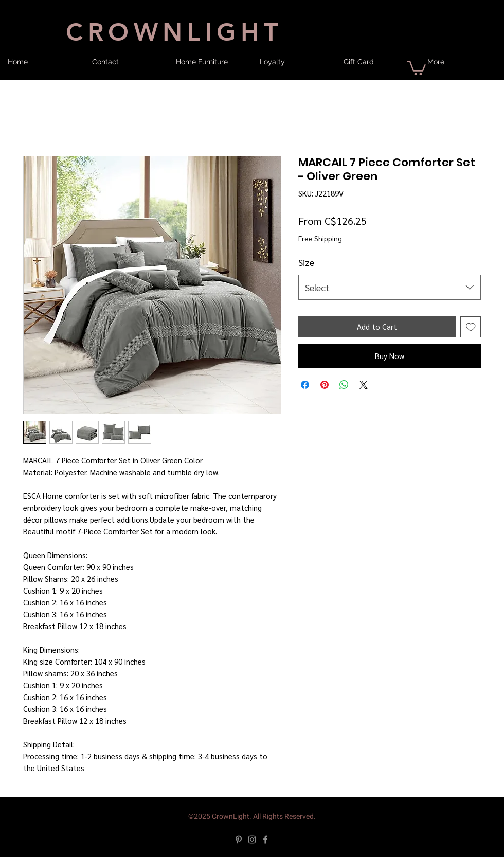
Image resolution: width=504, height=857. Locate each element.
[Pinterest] (239, 840)
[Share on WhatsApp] (344, 385)
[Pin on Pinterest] (325, 385)
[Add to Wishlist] (471, 327)
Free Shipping (320, 238)
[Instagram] (252, 840)
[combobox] (390, 288)
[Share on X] (364, 385)
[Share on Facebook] (305, 385)
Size (306, 262)
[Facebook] (265, 840)
